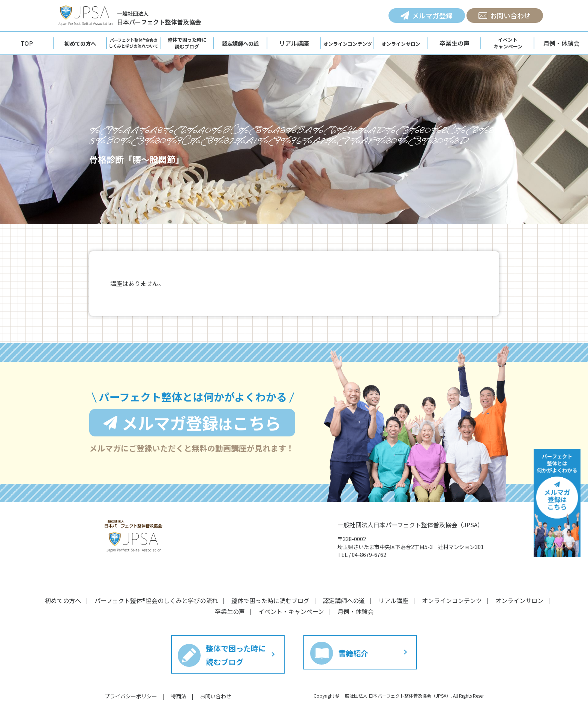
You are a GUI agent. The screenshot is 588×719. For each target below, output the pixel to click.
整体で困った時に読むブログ (270, 600)
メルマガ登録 (427, 15)
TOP (27, 43)
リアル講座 (294, 43)
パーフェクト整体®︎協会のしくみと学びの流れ (156, 600)
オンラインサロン (519, 600)
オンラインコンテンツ (452, 600)
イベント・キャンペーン (291, 611)
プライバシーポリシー (131, 696)
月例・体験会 (355, 611)
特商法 (178, 696)
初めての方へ (63, 600)
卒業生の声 (454, 43)
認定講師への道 (344, 600)
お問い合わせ (505, 15)
